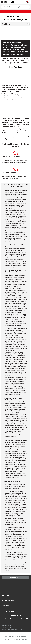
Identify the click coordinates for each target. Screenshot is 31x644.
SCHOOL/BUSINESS (8, 611)
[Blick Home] (10, 2)
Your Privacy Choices (7, 627)
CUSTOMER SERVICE (8, 601)
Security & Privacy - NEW (7, 623)
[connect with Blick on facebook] (5, 619)
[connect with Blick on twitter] (11, 619)
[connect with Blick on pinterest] (22, 619)
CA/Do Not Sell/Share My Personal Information (13, 630)
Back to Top (16, 578)
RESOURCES (6, 606)
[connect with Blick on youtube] (27, 619)
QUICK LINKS (6, 596)
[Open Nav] (2, 2)
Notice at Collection (6, 625)
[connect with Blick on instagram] (16, 619)
